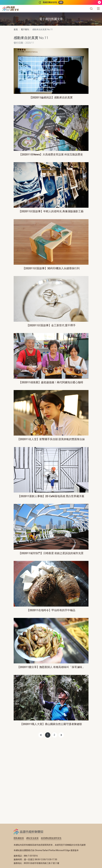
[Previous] (41, 735)
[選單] (98, 9)
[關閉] (99, 2)
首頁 (16, 29)
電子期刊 (25, 29)
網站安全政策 (32, 838)
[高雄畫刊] (10, 9)
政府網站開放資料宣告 (51, 838)
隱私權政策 (19, 838)
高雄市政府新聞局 (28, 831)
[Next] (61, 735)
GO (61, 2)
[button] (91, 9)
